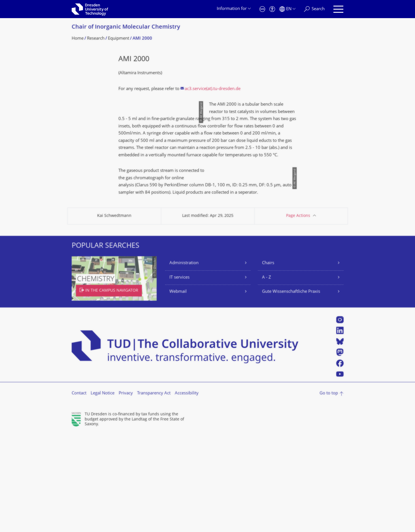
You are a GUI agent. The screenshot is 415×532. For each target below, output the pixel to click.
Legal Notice (103, 491)
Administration (184, 361)
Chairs (268, 361)
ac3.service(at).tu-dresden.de (213, 89)
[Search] (314, 9)
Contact (79, 491)
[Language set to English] (287, 9)
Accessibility (187, 491)
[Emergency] (262, 9)
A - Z (267, 375)
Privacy (126, 491)
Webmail (178, 390)
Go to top (329, 491)
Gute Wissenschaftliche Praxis (291, 390)
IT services (179, 375)
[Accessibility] (272, 9)
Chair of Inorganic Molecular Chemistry (126, 27)
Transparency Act (154, 491)
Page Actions (298, 314)
